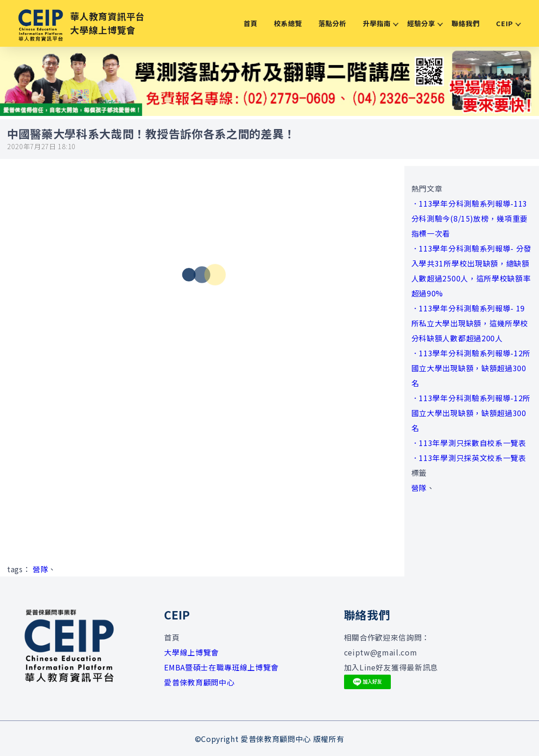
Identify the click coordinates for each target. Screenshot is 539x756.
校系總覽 (288, 23)
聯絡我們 (466, 23)
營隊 (40, 569)
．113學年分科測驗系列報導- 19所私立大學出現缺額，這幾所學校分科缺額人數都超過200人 (470, 323)
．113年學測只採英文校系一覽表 (469, 458)
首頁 (251, 23)
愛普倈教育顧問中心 (199, 682)
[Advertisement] (202, 466)
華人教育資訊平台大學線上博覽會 (108, 23)
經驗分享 (421, 23)
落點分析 (332, 23)
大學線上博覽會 (191, 652)
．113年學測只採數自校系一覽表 (469, 443)
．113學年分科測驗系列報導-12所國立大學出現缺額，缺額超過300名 (471, 368)
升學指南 (377, 23)
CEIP (505, 23)
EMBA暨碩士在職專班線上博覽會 (221, 667)
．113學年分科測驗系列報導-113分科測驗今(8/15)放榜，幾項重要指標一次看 (470, 218)
